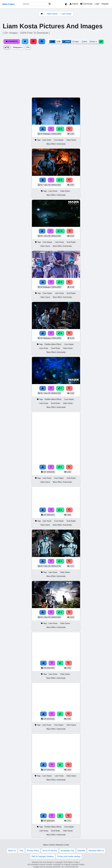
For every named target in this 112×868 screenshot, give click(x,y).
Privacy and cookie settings (69, 856)
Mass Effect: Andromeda (56, 144)
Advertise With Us (96, 851)
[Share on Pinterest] (33, 41)
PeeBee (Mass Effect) (53, 344)
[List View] (58, 42)
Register (105, 4)
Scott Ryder (71, 242)
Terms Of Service (50, 851)
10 (60, 231)
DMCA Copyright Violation (43, 856)
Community (86, 4)
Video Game (52, 14)
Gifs (28, 47)
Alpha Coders (8, 4)
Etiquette (81, 851)
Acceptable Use (67, 851)
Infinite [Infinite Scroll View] (67, 42)
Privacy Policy (33, 851)
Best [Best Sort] (84, 42)
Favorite (12, 41)
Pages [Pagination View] (76, 42)
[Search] (50, 4)
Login (97, 4)
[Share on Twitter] (25, 41)
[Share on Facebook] (42, 41)
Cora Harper (59, 140)
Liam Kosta (66, 14)
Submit (74, 4)
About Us (12, 851)
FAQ (21, 851)
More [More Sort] (93, 42)
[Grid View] (52, 42)
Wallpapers (18, 47)
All (7, 47)
